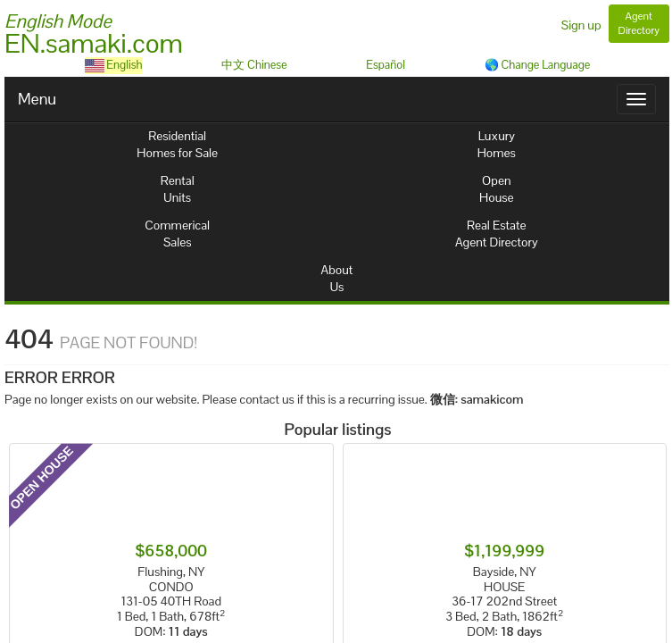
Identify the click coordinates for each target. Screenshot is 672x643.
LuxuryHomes (497, 144)
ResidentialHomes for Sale (177, 144)
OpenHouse (496, 189)
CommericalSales (177, 234)
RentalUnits (178, 189)
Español (386, 65)
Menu (37, 99)
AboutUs (337, 278)
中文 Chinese (254, 65)
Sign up (581, 25)
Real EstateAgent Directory (497, 234)
